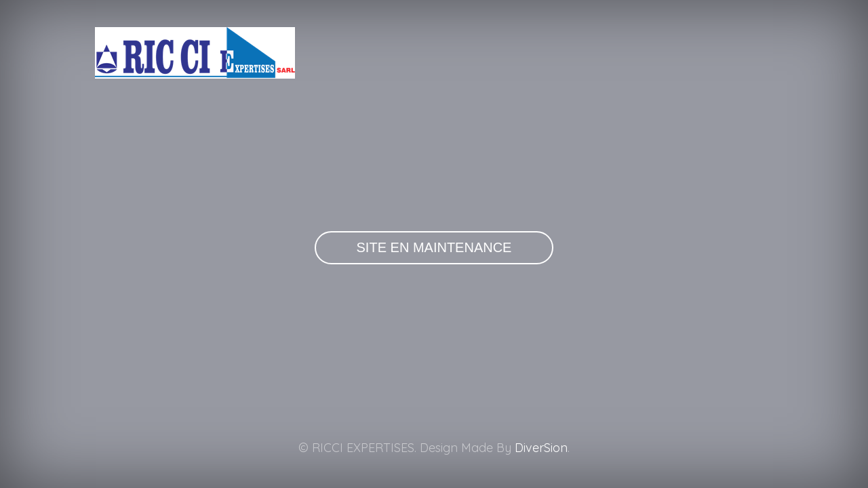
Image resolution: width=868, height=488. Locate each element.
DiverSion (541, 448)
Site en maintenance (434, 247)
